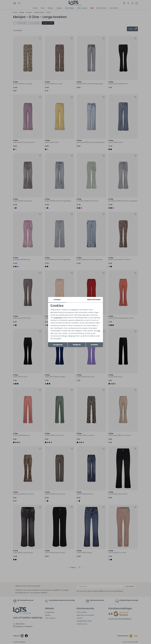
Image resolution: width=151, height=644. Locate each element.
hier (99, 331)
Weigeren (77, 345)
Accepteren (58, 345)
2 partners (58, 318)
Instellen (94, 345)
